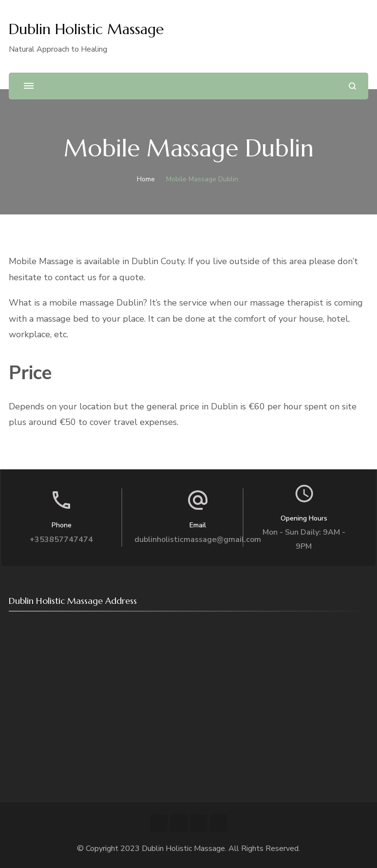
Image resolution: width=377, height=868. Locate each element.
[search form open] (352, 86)
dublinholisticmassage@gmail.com (198, 540)
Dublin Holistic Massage (86, 29)
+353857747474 (61, 540)
